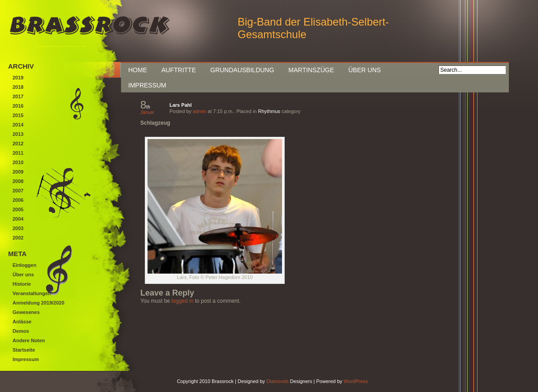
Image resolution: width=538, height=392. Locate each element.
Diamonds (278, 381)
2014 (18, 125)
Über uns (364, 70)
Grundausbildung (242, 70)
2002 (18, 238)
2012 (18, 144)
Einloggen (24, 265)
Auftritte (179, 70)
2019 (18, 78)
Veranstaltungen (32, 293)
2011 (18, 153)
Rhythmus (269, 111)
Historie (22, 284)
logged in (183, 301)
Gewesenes (26, 312)
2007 (18, 191)
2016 (18, 106)
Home (138, 70)
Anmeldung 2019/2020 (39, 303)
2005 (18, 209)
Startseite (24, 350)
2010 (18, 162)
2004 (18, 219)
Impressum (147, 85)
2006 (18, 200)
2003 (18, 228)
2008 (18, 181)
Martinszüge (311, 70)
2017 (18, 96)
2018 (18, 87)
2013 (18, 134)
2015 (18, 115)
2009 (18, 172)
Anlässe (22, 322)
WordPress (356, 381)
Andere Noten (29, 340)
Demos (21, 331)
